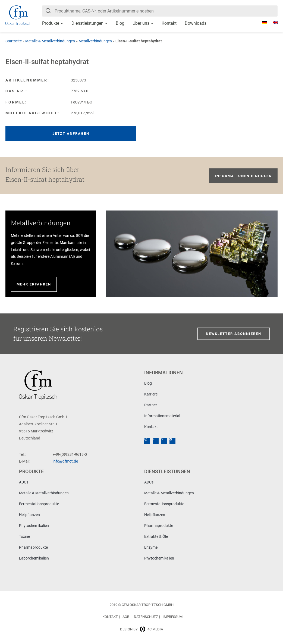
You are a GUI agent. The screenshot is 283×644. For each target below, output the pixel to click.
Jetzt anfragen (71, 133)
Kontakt (169, 23)
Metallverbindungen (95, 41)
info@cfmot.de (65, 461)
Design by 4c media (141, 629)
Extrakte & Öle (156, 536)
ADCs (24, 482)
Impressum (173, 617)
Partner (151, 405)
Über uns (141, 23)
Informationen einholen (243, 176)
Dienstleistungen (87, 23)
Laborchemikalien (34, 558)
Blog (120, 23)
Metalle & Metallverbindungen (50, 41)
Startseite (14, 41)
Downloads (196, 23)
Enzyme (151, 547)
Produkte (51, 23)
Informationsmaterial (162, 416)
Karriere (151, 394)
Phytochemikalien (34, 526)
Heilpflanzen (29, 515)
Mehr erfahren (34, 284)
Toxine (24, 536)
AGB (126, 617)
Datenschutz (146, 617)
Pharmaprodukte (33, 547)
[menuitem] (262, 23)
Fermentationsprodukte (39, 504)
